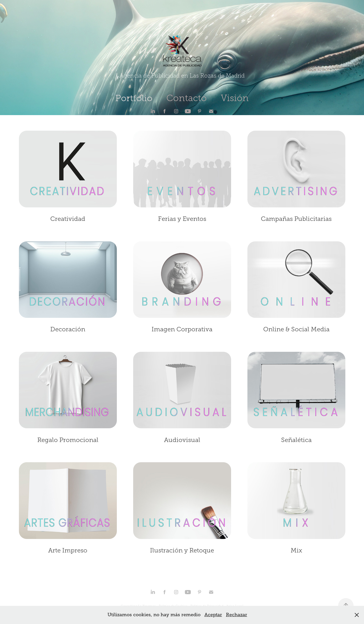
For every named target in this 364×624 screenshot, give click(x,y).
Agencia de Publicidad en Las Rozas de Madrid (182, 76)
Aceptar (213, 615)
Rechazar (237, 615)
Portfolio (134, 98)
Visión (235, 98)
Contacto (187, 98)
